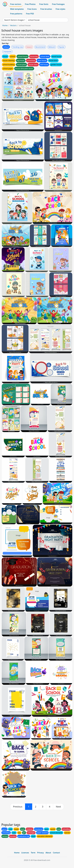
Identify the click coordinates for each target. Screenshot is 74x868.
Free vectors (16, 4)
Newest (29, 47)
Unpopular (7, 51)
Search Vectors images (14, 20)
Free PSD (30, 14)
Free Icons (32, 9)
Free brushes (46, 9)
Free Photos (30, 4)
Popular (61, 47)
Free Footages (58, 4)
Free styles (60, 9)
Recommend (40, 47)
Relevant (52, 47)
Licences (25, 853)
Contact (56, 853)
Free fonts (44, 4)
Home (5, 25)
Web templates (17, 9)
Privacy (41, 853)
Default (6, 47)
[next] (58, 807)
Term (33, 853)
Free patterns (16, 14)
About (48, 853)
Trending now (18, 47)
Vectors (13, 25)
